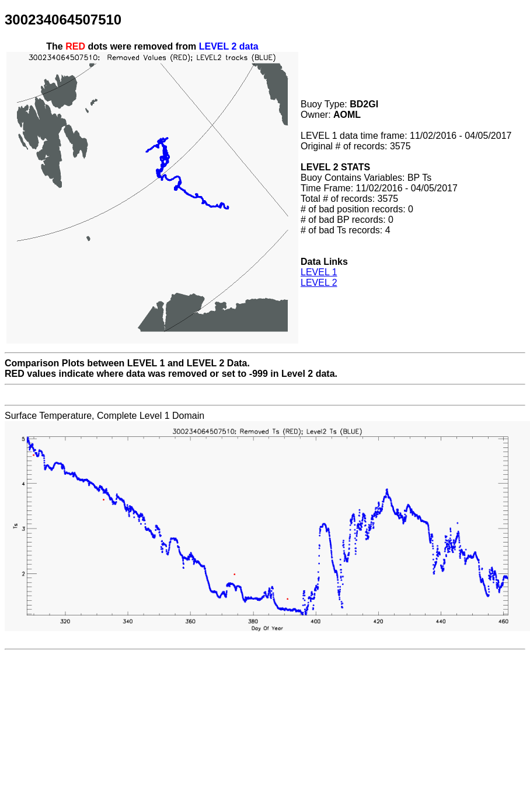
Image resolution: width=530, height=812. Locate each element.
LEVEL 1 (319, 272)
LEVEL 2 (319, 283)
